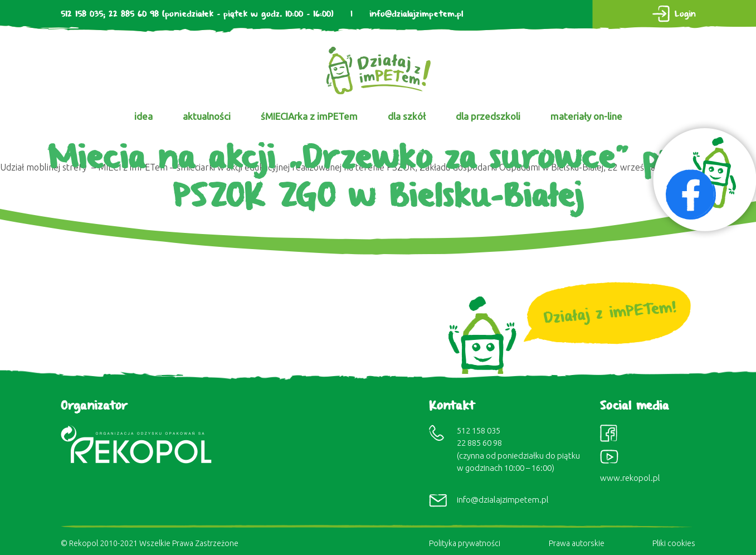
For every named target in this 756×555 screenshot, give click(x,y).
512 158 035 (82, 14)
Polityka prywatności (465, 543)
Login (685, 14)
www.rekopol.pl (630, 478)
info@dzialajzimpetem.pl (416, 14)
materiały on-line (586, 116)
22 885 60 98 (134, 14)
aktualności (207, 116)
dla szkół (407, 116)
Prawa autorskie (577, 543)
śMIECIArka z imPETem (309, 116)
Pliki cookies (674, 543)
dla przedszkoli (488, 116)
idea (143, 116)
